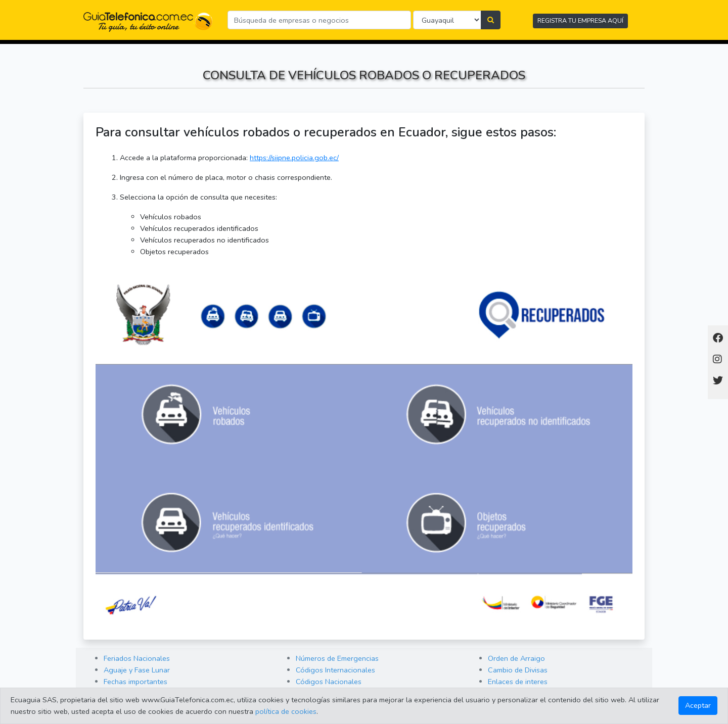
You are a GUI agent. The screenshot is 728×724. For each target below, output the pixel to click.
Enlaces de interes (518, 682)
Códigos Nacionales (329, 682)
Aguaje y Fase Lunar (137, 670)
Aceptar (698, 705)
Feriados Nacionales (137, 658)
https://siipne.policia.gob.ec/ (294, 158)
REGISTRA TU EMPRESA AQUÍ (580, 20)
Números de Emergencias (337, 658)
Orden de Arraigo (516, 658)
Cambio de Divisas (518, 670)
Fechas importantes (135, 682)
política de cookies (286, 711)
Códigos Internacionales (335, 670)
